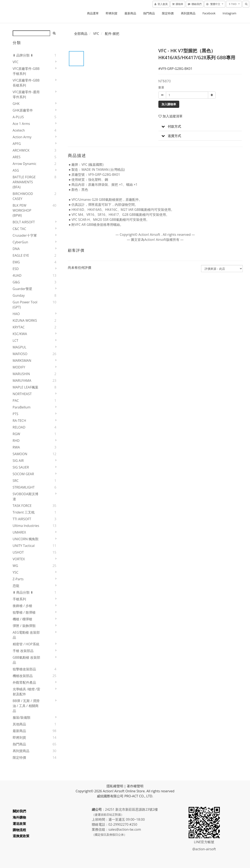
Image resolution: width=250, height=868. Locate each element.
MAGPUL (20, 347)
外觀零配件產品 (24, 682)
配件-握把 (112, 34)
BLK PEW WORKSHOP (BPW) (22, 210)
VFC (16, 62)
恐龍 (16, 586)
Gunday (19, 295)
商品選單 (93, 13)
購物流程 (19, 830)
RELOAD (19, 427)
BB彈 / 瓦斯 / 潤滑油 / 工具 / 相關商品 (26, 706)
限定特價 (168, 13)
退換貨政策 (21, 836)
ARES (17, 157)
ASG (16, 170)
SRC (16, 481)
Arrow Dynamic (25, 164)
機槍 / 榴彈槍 (22, 619)
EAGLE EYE (21, 255)
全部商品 (81, 34)
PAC (16, 401)
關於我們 (19, 811)
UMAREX (19, 532)
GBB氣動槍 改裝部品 (26, 660)
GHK (16, 104)
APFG (17, 144)
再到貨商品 (188, 13)
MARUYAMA (22, 381)
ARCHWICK (21, 150)
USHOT (18, 552)
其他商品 (19, 724)
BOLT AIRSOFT (24, 222)
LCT (16, 340)
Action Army (22, 137)
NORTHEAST (22, 394)
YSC (16, 572)
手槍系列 (19, 599)
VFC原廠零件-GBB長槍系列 (26, 83)
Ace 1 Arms (21, 124)
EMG (16, 262)
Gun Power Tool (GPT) (25, 305)
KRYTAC (19, 327)
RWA (16, 447)
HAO (16, 314)
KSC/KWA (20, 334)
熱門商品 (149, 13)
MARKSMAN (22, 361)
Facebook (209, 13)
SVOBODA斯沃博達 (25, 496)
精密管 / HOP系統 (26, 644)
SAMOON (20, 454)
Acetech (19, 130)
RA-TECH (19, 421)
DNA (16, 249)
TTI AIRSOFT (22, 519)
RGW (16, 434)
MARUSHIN (21, 374)
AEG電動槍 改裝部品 (26, 635)
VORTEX (19, 559)
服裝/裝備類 (22, 717)
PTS (16, 414)
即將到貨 (112, 13)
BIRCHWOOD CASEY (23, 196)
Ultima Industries (26, 526)
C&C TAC (19, 229)
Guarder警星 (22, 289)
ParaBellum (22, 407)
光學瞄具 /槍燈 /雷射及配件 (26, 692)
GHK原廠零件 (23, 110)
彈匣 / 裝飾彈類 (24, 626)
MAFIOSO (20, 354)
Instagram (229, 13)
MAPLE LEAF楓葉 (25, 387)
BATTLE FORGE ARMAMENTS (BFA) (24, 182)
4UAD (17, 275)
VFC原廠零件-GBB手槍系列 (26, 71)
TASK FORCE (22, 506)
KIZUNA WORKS (25, 320)
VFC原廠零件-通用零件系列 (26, 94)
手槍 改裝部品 (23, 651)
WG (15, 566)
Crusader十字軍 (25, 235)
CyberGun (21, 242)
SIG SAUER (21, 467)
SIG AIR (18, 461)
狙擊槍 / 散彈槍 (24, 612)
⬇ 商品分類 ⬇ (23, 592)
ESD (16, 269)
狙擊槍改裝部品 (24, 669)
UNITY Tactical (24, 546)
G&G (16, 282)
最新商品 (130, 13)
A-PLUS (18, 117)
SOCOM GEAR (23, 474)
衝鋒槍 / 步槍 (22, 606)
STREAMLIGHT (24, 487)
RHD (16, 441)
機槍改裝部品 (23, 676)
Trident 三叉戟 (24, 512)
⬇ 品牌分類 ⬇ (23, 55)
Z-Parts (18, 579)
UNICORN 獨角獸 (26, 539)
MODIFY (19, 367)
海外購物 (19, 817)
